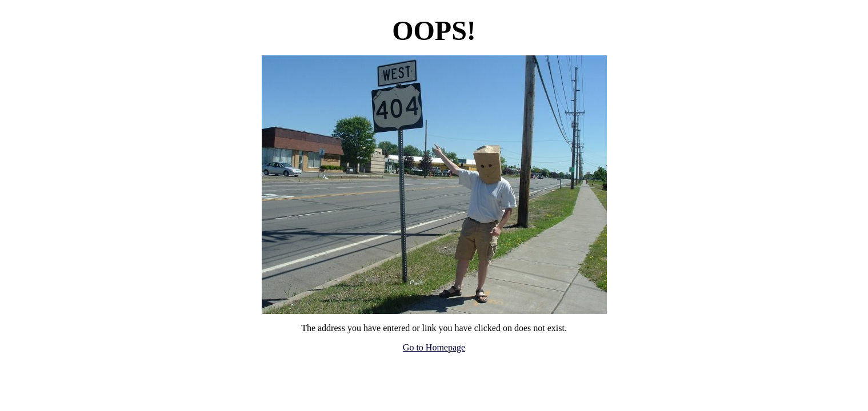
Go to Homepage (434, 347)
